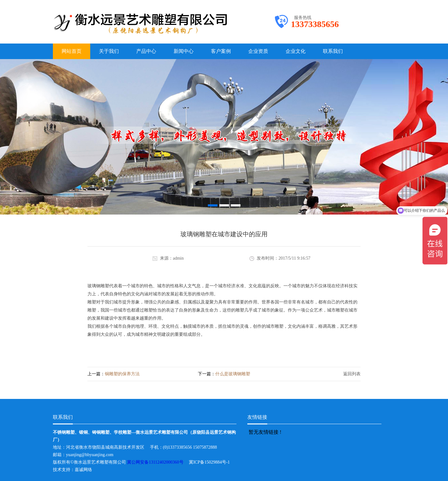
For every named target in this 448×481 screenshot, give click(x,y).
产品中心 (146, 51)
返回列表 (352, 374)
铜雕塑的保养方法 (122, 374)
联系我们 (333, 51)
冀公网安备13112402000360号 (158, 462)
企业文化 (296, 51)
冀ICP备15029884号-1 (211, 462)
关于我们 (109, 51)
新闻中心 (184, 51)
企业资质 (258, 51)
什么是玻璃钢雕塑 (233, 374)
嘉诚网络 (83, 470)
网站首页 (72, 51)
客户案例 (221, 51)
